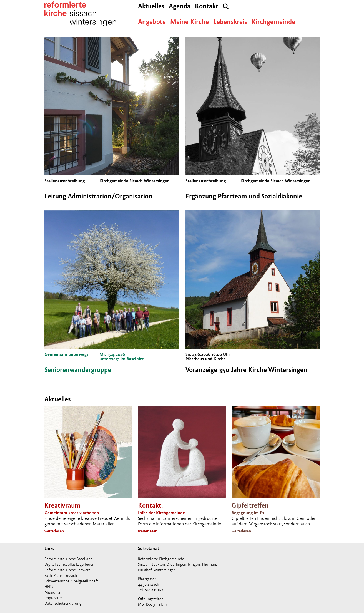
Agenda (180, 6)
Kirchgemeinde (273, 22)
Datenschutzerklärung (63, 603)
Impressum (54, 598)
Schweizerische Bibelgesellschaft (71, 581)
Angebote (152, 22)
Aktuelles (151, 6)
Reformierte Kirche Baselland (69, 559)
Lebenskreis (230, 22)
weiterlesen (54, 531)
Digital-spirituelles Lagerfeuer (69, 564)
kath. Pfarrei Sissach (61, 576)
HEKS (49, 587)
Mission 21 (53, 592)
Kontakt (207, 6)
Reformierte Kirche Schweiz (67, 570)
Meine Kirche (189, 22)
